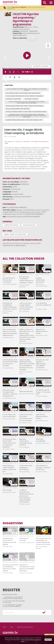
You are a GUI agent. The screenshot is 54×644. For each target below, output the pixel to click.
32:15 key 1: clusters (13, 99)
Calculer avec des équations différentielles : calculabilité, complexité (42, 364)
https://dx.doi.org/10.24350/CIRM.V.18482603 (24, 217)
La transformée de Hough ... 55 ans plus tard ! (43, 392)
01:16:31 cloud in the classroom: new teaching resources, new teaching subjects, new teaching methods (27, 116)
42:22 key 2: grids (31, 99)
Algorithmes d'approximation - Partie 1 (42, 331)
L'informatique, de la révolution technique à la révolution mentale (10, 363)
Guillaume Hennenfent (22, 197)
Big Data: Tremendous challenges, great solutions (26, 442)
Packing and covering (24, 539)
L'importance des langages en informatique (26, 467)
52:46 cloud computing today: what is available (25, 106)
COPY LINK (32, 38)
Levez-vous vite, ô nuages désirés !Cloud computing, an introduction (26, 306)
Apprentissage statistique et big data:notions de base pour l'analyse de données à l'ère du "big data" (27, 365)
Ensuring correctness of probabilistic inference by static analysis (10, 568)
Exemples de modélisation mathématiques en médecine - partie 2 (10, 306)
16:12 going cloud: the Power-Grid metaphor (23, 93)
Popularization (29, 225)
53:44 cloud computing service (18, 109)
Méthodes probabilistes (41, 440)
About (4, 627)
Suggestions (13, 523)
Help (12, 627)
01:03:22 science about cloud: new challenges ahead (26, 112)
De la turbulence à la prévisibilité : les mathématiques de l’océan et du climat (43, 541)
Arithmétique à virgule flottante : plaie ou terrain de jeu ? (9, 468)
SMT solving (7, 490)
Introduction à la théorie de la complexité (9, 280)
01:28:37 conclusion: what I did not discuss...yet (24, 120)
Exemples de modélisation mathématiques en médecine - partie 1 (26, 280)
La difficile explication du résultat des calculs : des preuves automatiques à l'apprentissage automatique (27, 496)
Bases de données (26, 391)
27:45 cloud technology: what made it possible (24, 96)
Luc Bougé (11, 136)
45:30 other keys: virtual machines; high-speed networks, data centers (27, 102)
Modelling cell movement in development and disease (9, 541)
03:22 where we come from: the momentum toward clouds (27, 90)
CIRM (15, 187)
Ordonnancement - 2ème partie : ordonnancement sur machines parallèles (10, 443)
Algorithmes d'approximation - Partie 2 (42, 416)
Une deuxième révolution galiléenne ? (44, 305)
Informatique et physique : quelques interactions (43, 467)
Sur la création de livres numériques (9, 416)
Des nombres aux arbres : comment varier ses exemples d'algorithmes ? (10, 332)
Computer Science (11, 225)
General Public (18, 194)
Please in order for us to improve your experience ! (24, 8)
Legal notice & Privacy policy (25, 627)
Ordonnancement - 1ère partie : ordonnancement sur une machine (26, 417)
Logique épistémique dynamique (40, 280)
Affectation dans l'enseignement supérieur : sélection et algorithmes (10, 393)
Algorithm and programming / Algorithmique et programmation (26, 19)
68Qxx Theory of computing (15, 234)
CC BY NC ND (15, 189)
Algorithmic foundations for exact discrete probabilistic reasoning (27, 568)
